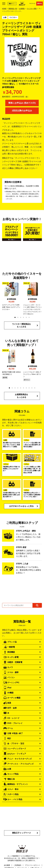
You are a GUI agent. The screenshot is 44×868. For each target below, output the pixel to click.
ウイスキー (13, 17)
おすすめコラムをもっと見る (21, 506)
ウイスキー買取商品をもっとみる (21, 325)
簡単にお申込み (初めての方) (22, 103)
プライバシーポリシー (33, 865)
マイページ (32, 3)
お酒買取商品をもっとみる (21, 396)
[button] (15, 317)
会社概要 (7, 865)
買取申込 (40, 3)
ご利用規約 (17, 865)
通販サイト (12, 4)
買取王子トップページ (21, 833)
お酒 (5, 17)
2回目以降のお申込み (22, 111)
